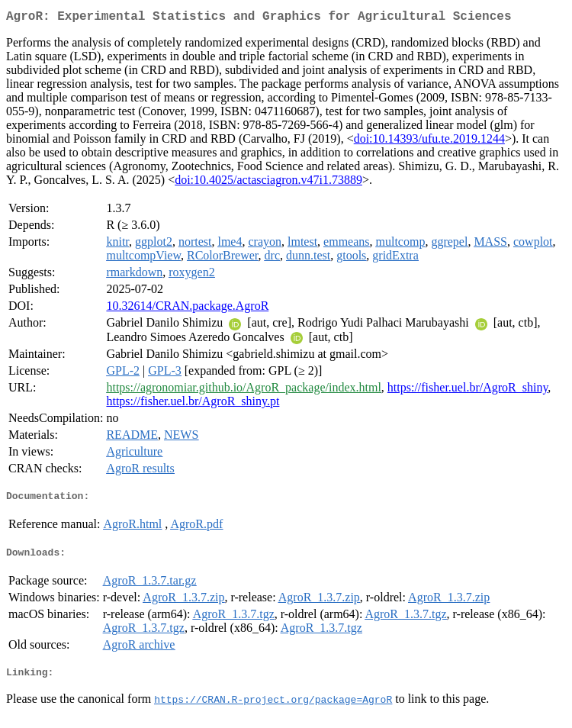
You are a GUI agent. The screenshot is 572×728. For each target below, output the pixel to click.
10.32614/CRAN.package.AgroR (187, 309)
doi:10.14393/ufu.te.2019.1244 (429, 142)
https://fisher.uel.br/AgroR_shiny (468, 390)
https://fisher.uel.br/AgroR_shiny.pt (193, 404)
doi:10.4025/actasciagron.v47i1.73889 (268, 183)
